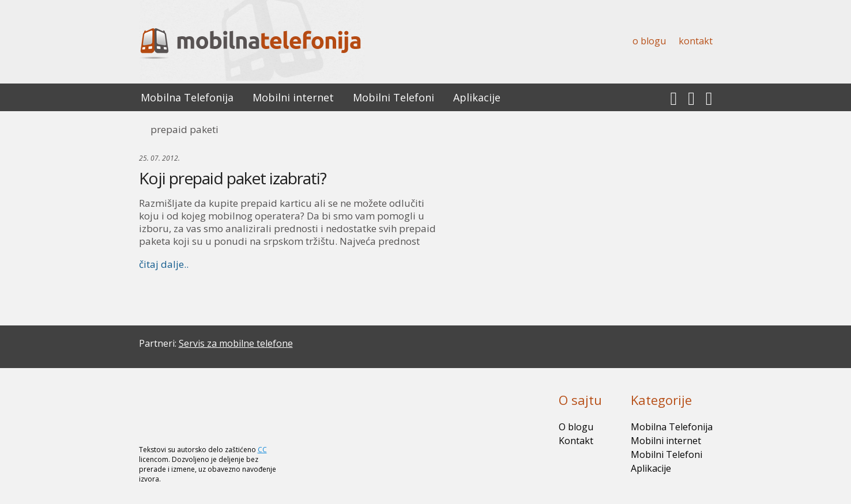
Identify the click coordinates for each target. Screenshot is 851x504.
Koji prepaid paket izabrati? (233, 178)
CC (262, 450)
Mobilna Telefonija (187, 97)
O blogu (649, 41)
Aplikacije (477, 97)
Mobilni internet (293, 97)
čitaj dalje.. (164, 264)
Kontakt (696, 41)
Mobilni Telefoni (394, 97)
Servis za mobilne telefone (236, 343)
